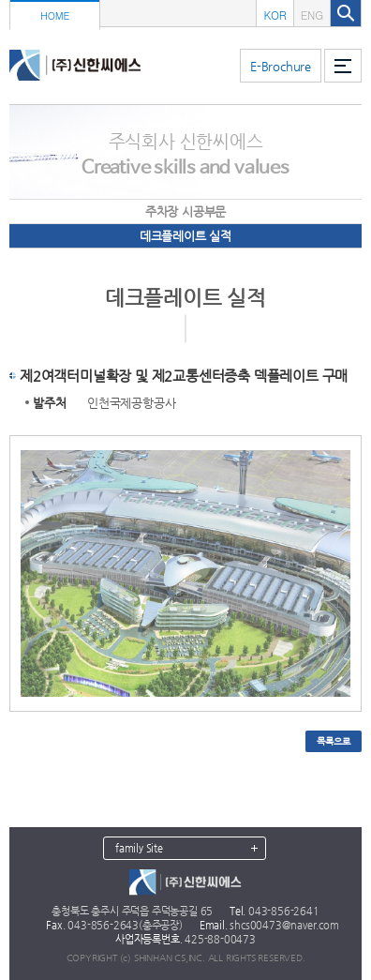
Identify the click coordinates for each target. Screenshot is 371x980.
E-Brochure (281, 66)
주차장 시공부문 (185, 211)
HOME (55, 15)
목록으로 (333, 741)
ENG (312, 15)
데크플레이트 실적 (185, 236)
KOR (275, 15)
